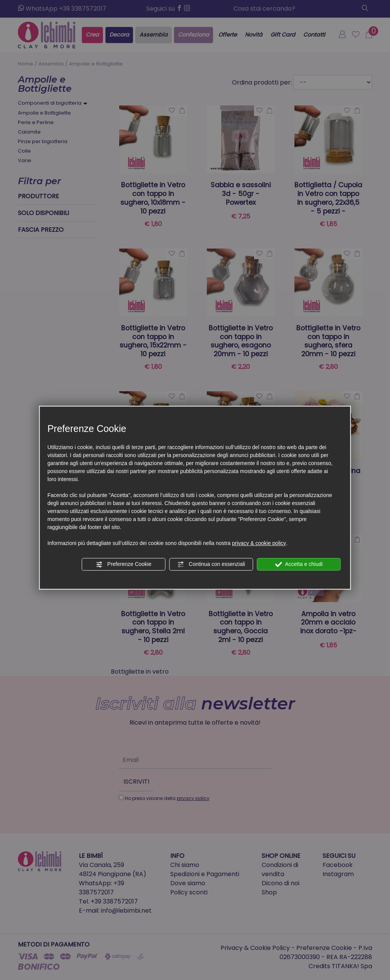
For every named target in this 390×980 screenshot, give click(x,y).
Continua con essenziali (211, 564)
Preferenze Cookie (124, 564)
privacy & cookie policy (259, 543)
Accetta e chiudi (299, 564)
